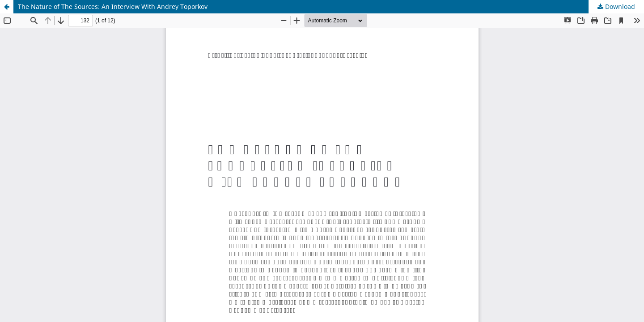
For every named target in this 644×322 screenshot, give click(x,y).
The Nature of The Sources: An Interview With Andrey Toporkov (113, 6)
